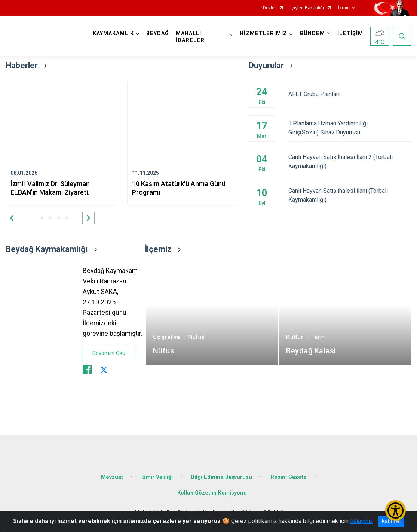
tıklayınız (362, 521)
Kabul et (391, 521)
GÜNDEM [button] (312, 34)
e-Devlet (268, 8)
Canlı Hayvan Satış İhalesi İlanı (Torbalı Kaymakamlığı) (350, 195)
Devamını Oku (109, 353)
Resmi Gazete (289, 477)
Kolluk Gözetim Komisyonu (212, 493)
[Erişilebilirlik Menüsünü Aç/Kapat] (395, 510)
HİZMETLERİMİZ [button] (263, 34)
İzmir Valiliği (157, 477)
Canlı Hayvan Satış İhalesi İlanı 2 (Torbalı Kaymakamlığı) (350, 162)
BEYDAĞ (158, 34)
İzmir (343, 8)
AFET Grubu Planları (350, 94)
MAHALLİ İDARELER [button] (190, 37)
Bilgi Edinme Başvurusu (222, 477)
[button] (12, 218)
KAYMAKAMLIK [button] (113, 34)
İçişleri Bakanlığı (307, 8)
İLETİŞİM (350, 34)
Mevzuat (112, 477)
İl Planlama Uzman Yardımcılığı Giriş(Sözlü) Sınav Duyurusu (350, 128)
